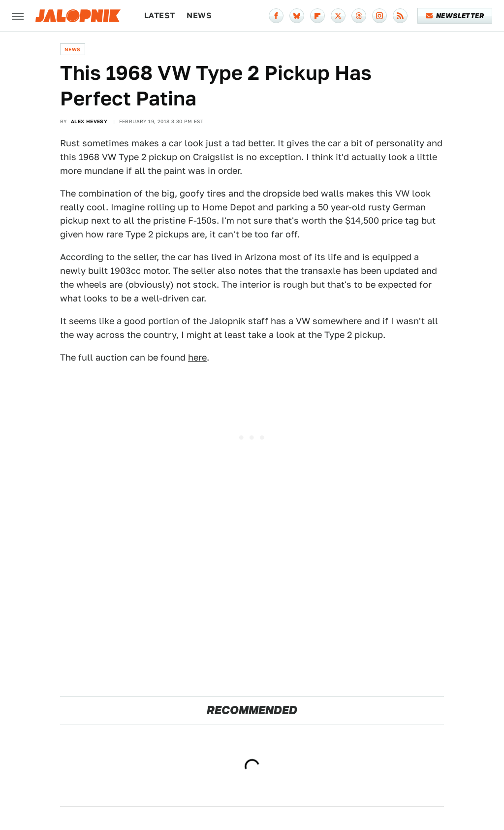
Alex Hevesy (89, 121)
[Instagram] (379, 16)
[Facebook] (276, 16)
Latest (159, 16)
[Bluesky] (297, 16)
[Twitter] (338, 16)
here (197, 357)
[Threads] (359, 16)
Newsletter (455, 16)
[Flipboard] (317, 16)
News (199, 16)
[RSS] (400, 16)
